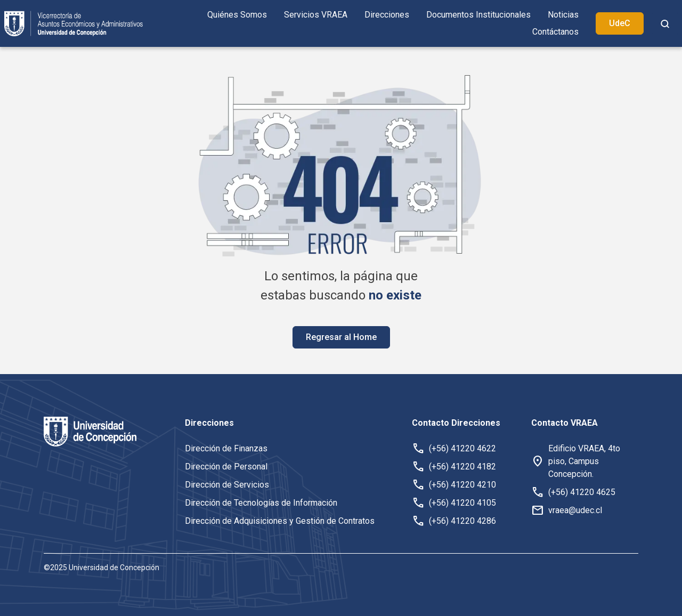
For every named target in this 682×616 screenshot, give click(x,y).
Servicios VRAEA (316, 15)
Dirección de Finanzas (226, 448)
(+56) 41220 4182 (462, 467)
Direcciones (387, 15)
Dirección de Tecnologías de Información (261, 503)
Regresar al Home (341, 337)
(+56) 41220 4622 (462, 448)
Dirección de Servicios (227, 485)
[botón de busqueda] (665, 23)
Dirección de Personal (226, 467)
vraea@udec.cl (575, 510)
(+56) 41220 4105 (462, 503)
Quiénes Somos (237, 15)
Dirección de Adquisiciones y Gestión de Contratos (280, 521)
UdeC (620, 23)
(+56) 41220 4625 (582, 492)
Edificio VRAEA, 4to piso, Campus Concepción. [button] (584, 461)
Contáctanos (555, 32)
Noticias (563, 15)
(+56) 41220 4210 (462, 485)
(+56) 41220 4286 (462, 521)
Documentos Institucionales (478, 15)
